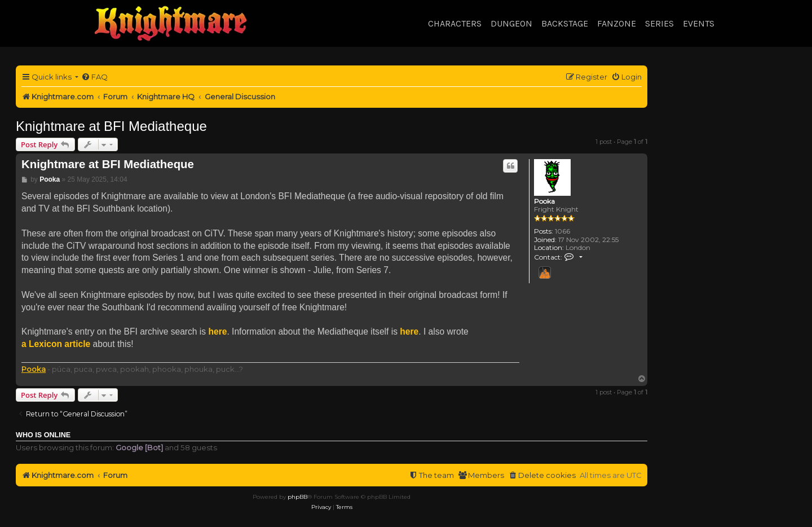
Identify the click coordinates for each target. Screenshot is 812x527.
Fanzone (617, 23)
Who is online (43, 435)
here (217, 331)
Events (699, 23)
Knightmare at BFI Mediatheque (111, 126)
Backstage (565, 23)
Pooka (544, 201)
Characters (455, 23)
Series (659, 23)
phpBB (297, 497)
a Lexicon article (56, 344)
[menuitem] (94, 77)
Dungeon (511, 23)
